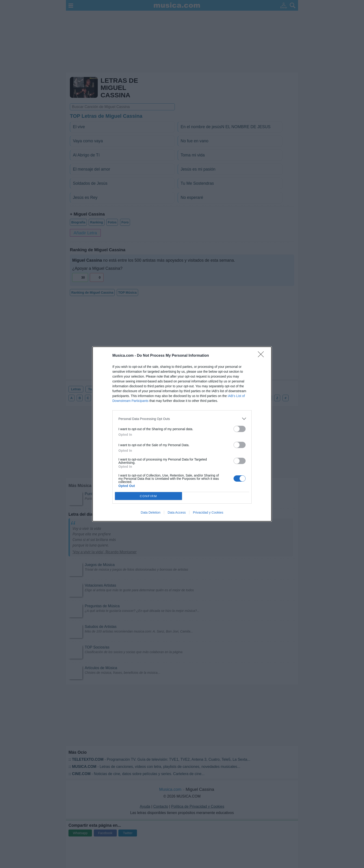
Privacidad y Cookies (208, 512)
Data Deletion (151, 512)
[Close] (262, 356)
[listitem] (182, 419)
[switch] (240, 429)
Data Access (177, 512)
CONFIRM (148, 496)
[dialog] (182, 434)
